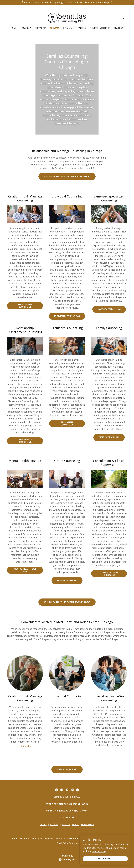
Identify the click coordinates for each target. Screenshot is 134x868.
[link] (67, 18)
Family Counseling (109, 437)
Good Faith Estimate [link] (67, 843)
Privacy (66, 824)
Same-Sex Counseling (109, 309)
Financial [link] (68, 28)
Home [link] (14, 28)
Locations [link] (26, 28)
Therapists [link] (41, 28)
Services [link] (55, 28)
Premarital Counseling (67, 424)
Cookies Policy (99, 851)
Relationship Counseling (25, 306)
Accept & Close (105, 859)
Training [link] (119, 28)
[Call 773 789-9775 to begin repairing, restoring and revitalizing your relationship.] (67, 2)
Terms (43, 824)
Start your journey (67, 769)
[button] (124, 18)
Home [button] (15, 839)
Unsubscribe (88, 824)
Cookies (54, 824)
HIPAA (75, 824)
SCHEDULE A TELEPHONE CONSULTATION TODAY (67, 176)
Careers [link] (82, 28)
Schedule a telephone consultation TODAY (67, 602)
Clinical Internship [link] (100, 28)
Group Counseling (67, 581)
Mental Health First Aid (25, 570)
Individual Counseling (67, 316)
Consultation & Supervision (109, 574)
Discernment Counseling (25, 441)
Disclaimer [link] (73, 839)
